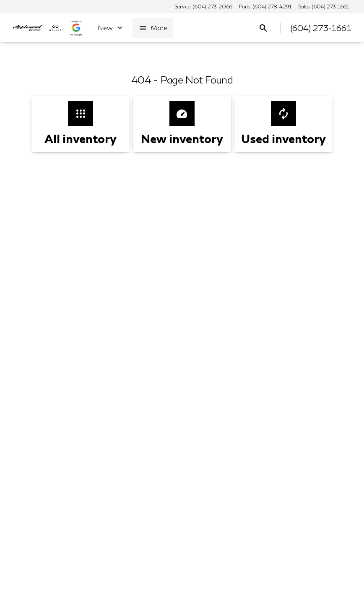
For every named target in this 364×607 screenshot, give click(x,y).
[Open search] (263, 28)
